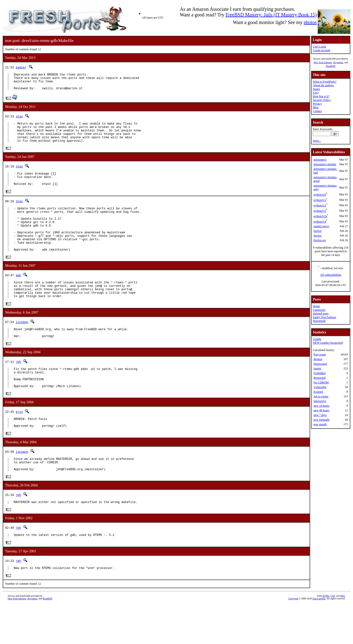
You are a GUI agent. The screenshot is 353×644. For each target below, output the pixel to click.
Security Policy (322, 100)
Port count (320, 354)
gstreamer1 (320, 160)
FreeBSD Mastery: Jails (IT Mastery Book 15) (271, 15)
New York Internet (323, 62)
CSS (333, 636)
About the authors (323, 85)
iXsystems (338, 62)
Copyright (293, 638)
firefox (318, 231)
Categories (319, 310)
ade (18, 296)
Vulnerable (320, 387)
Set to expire (321, 396)
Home (316, 306)
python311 (320, 200)
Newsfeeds (319, 321)
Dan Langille (319, 638)
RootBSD (331, 66)
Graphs (317, 339)
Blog (316, 107)
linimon (22, 347)
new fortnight (321, 420)
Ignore (317, 368)
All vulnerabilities (331, 275)
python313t (320, 216)
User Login (319, 47)
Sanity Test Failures (324, 317)
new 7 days (320, 415)
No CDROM (321, 382)
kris (19, 444)
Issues (316, 89)
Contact (317, 111)
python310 (320, 195)
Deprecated (320, 364)
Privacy (317, 104)
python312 (320, 205)
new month (320, 424)
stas (19, 120)
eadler (21, 67)
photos (310, 22)
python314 (320, 222)
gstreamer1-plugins (325, 164)
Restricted (320, 378)
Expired (318, 392)
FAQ (316, 93)
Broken (318, 359)
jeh (18, 389)
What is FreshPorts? (325, 82)
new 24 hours (321, 406)
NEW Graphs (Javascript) (328, 343)
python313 (320, 211)
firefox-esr (320, 240)
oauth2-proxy (321, 226)
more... (317, 141)
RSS (343, 636)
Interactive (320, 401)
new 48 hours (321, 410)
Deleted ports (321, 314)
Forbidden (320, 373)
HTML (326, 636)
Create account (322, 50)
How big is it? (321, 96)
